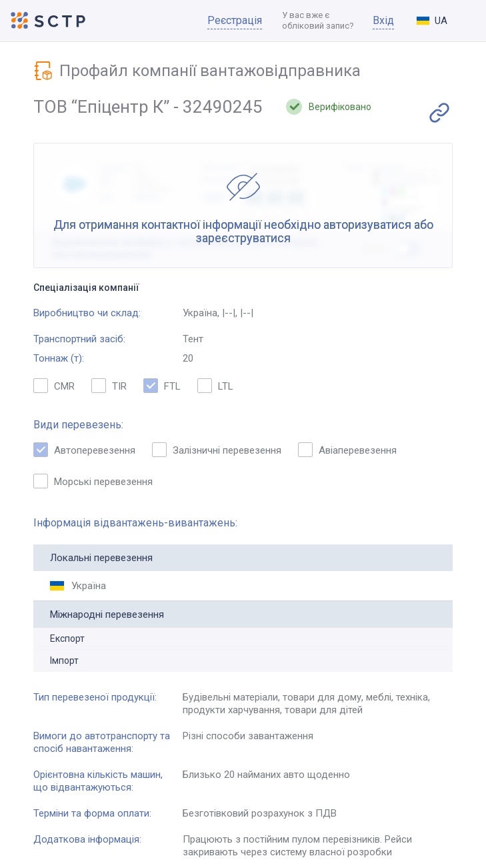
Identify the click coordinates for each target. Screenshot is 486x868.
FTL (162, 386)
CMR (54, 386)
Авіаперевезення (347, 450)
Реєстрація (235, 20)
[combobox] (443, 21)
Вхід (383, 20)
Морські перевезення (93, 481)
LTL (215, 386)
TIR (109, 386)
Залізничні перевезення (217, 450)
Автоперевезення (84, 450)
